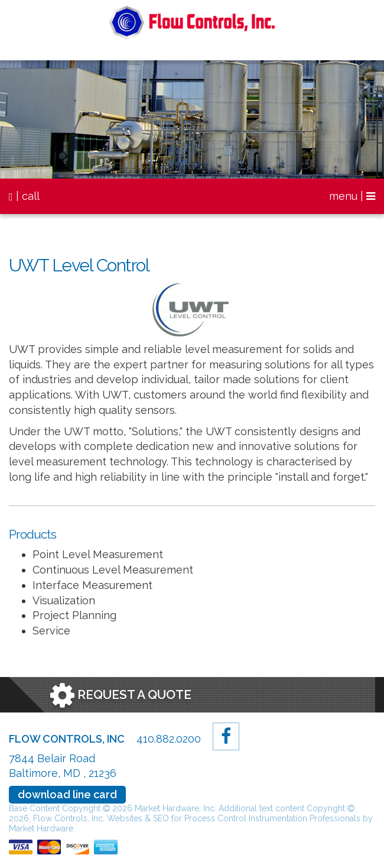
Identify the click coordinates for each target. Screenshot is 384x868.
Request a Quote (121, 695)
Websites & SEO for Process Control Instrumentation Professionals (235, 818)
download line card (67, 794)
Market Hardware (41, 828)
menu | (352, 196)
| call (24, 196)
